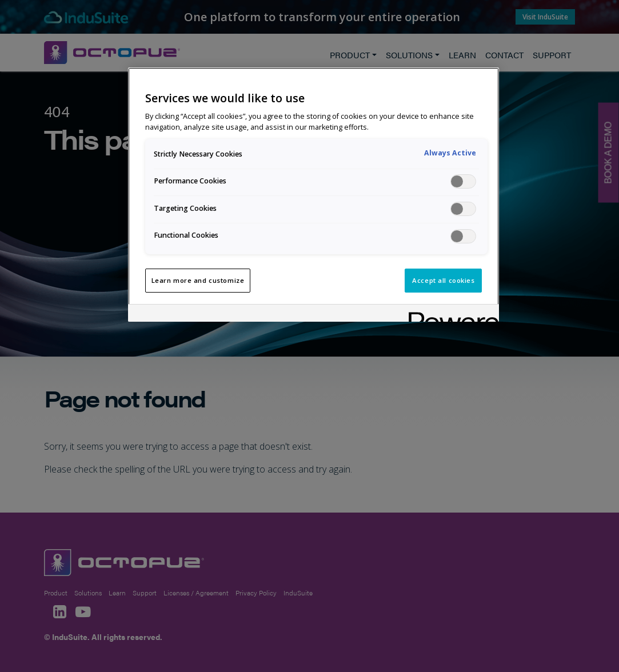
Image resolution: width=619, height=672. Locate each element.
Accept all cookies (443, 280)
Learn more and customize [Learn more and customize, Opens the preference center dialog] (198, 280)
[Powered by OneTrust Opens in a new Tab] (450, 315)
